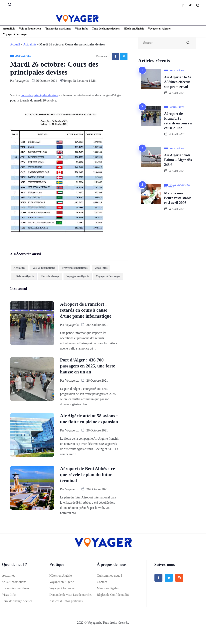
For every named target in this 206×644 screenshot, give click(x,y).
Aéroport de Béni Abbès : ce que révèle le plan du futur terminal (88, 475)
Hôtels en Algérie (134, 29)
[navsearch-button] (8, 5)
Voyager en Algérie (159, 29)
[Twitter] (192, 5)
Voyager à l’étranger (15, 34)
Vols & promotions (44, 268)
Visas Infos (81, 29)
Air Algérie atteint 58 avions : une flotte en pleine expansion (89, 419)
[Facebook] (185, 5)
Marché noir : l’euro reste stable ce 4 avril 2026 (178, 198)
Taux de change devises (106, 29)
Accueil (15, 44)
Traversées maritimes (58, 29)
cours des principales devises (39, 95)
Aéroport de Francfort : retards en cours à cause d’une (178, 121)
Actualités (9, 29)
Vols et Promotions (30, 29)
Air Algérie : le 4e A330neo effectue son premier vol (178, 82)
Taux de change (50, 276)
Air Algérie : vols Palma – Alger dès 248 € (178, 160)
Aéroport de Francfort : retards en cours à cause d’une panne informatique (86, 310)
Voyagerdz (22, 81)
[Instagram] (200, 5)
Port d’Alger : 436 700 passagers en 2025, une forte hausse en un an (88, 366)
